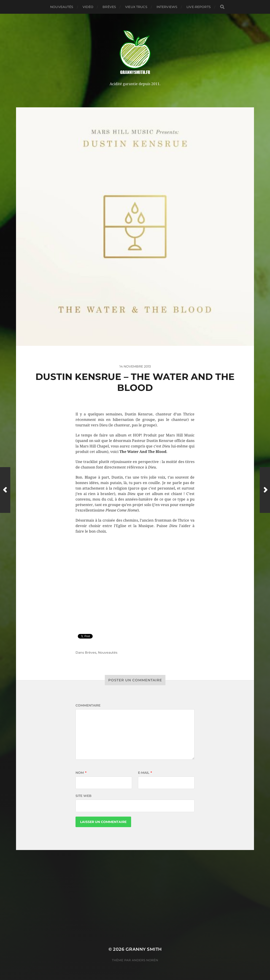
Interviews (167, 7)
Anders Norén (145, 960)
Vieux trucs (136, 7)
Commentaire (88, 705)
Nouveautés (62, 7)
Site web (84, 796)
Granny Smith (144, 949)
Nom (81, 773)
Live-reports (199, 7)
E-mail (145, 773)
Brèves (109, 7)
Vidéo (88, 7)
